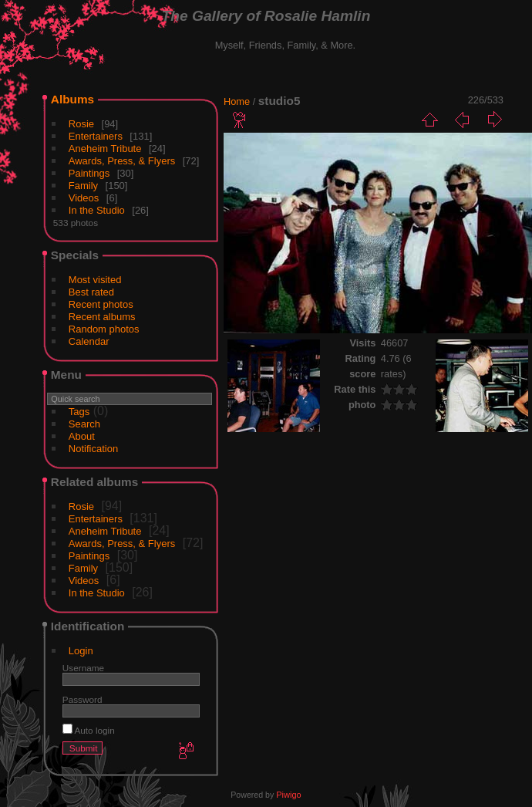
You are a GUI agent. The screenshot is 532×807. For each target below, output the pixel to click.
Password (82, 699)
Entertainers (96, 136)
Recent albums (102, 317)
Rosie (81, 124)
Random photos (104, 329)
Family (83, 186)
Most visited (95, 280)
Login (81, 651)
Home (237, 101)
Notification (93, 449)
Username (83, 668)
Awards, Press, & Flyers (122, 161)
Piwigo (288, 795)
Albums (72, 99)
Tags (79, 412)
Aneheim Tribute (105, 149)
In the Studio (97, 210)
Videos (84, 198)
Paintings (89, 173)
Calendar (89, 341)
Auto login (89, 730)
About (82, 436)
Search (84, 424)
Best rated (91, 292)
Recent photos (101, 304)
